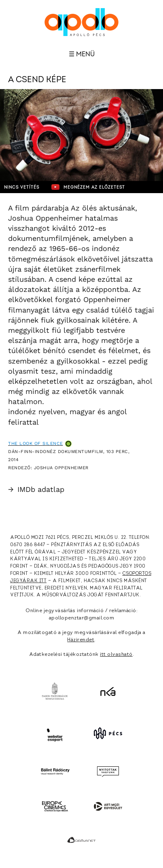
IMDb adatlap (36, 489)
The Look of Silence (36, 444)
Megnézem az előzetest (88, 187)
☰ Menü (82, 54)
